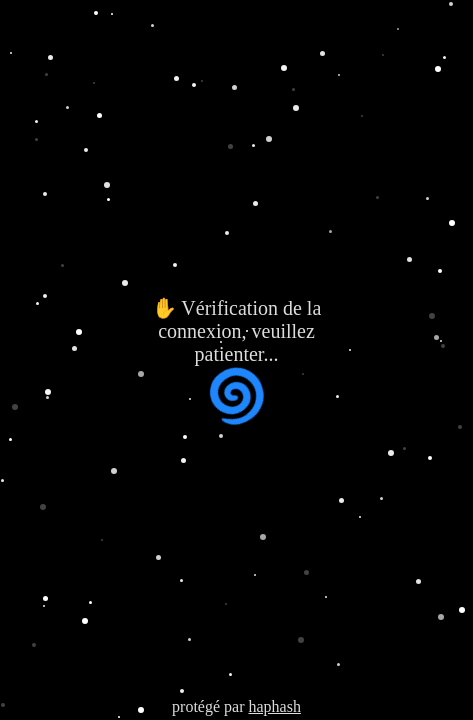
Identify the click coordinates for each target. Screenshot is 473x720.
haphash (274, 706)
